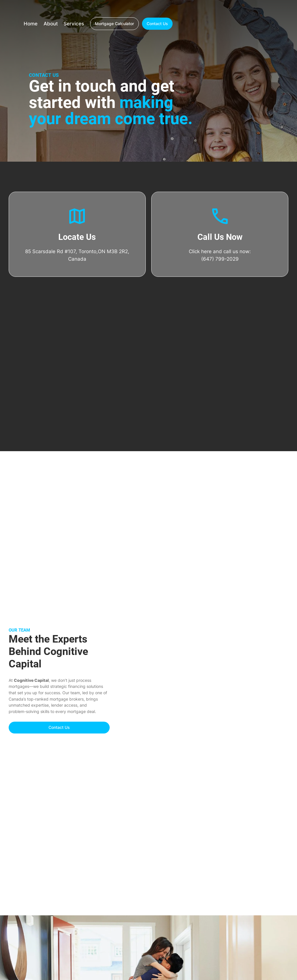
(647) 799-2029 (220, 259)
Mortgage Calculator (114, 24)
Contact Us (157, 24)
